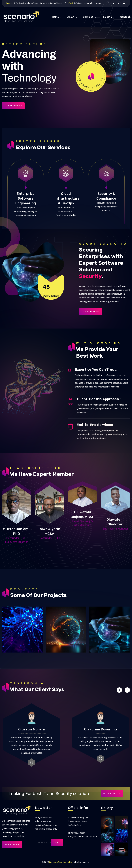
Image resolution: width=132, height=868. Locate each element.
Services (88, 17)
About (71, 17)
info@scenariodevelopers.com (88, 3)
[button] (119, 690)
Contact (125, 17)
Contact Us (13, 106)
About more (90, 312)
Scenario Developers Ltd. (61, 862)
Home (55, 17)
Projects (107, 17)
